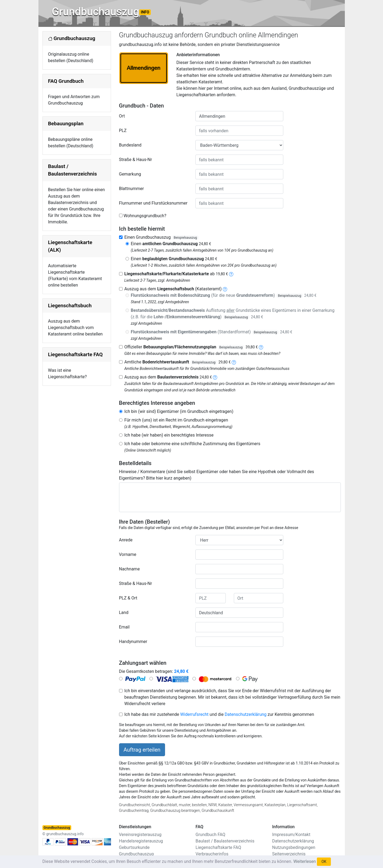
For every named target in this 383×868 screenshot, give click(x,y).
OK (324, 862)
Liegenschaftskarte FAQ (76, 354)
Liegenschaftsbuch (70, 306)
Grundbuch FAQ (211, 835)
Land (124, 612)
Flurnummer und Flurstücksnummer (153, 203)
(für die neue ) (224, 295)
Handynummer (133, 642)
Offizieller (191, 347)
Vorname (128, 554)
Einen (171, 244)
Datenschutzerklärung (246, 714)
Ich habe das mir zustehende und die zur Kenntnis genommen (219, 714)
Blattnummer (132, 189)
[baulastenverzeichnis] (215, 377)
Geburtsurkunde (134, 847)
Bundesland (130, 145)
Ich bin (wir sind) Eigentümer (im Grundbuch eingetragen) (179, 411)
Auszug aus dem (168, 377)
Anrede (126, 540)
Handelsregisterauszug (141, 841)
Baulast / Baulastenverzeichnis (225, 841)
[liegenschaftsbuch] (225, 289)
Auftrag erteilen (142, 750)
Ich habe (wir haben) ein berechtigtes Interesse (169, 435)
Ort (122, 116)
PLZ (123, 131)
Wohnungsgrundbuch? (145, 216)
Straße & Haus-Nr (136, 160)
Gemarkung (130, 174)
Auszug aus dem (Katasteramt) (173, 289)
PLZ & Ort (128, 598)
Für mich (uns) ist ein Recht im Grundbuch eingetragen (176, 420)
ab (176, 274)
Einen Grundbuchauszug (162, 237)
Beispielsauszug (185, 238)
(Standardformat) (212, 332)
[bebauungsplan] (261, 347)
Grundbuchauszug (101, 12)
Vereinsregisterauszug (140, 835)
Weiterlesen (305, 861)
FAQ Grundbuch (66, 81)
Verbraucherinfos (212, 854)
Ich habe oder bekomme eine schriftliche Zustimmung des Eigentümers (192, 444)
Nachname (129, 569)
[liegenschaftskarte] (231, 274)
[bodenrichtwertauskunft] (234, 362)
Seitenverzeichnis (289, 854)
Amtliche (178, 362)
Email (124, 627)
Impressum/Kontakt (291, 835)
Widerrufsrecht (194, 714)
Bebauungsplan (66, 124)
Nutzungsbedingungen (294, 847)
